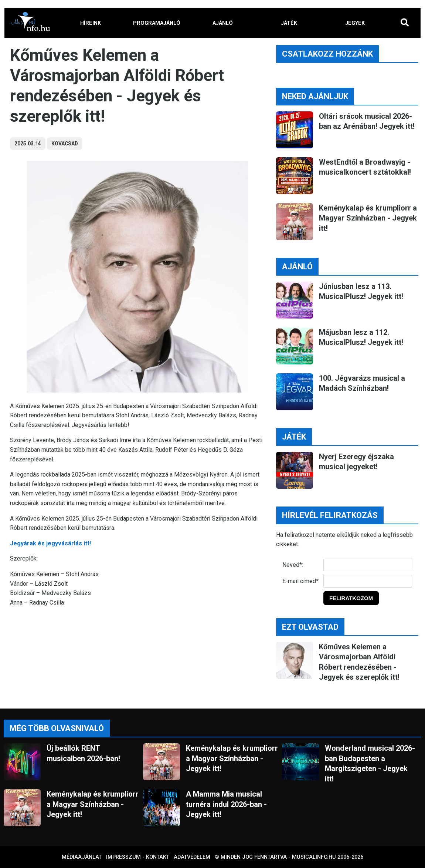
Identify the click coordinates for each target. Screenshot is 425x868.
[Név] (368, 565)
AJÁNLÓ (223, 23)
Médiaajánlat (82, 857)
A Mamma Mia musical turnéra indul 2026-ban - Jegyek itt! (226, 804)
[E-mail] (368, 581)
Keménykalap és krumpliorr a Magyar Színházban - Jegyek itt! (368, 218)
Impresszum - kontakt (138, 857)
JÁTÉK (289, 23)
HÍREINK (91, 23)
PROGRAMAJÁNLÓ (157, 23)
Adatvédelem (192, 857)
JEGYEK (355, 23)
